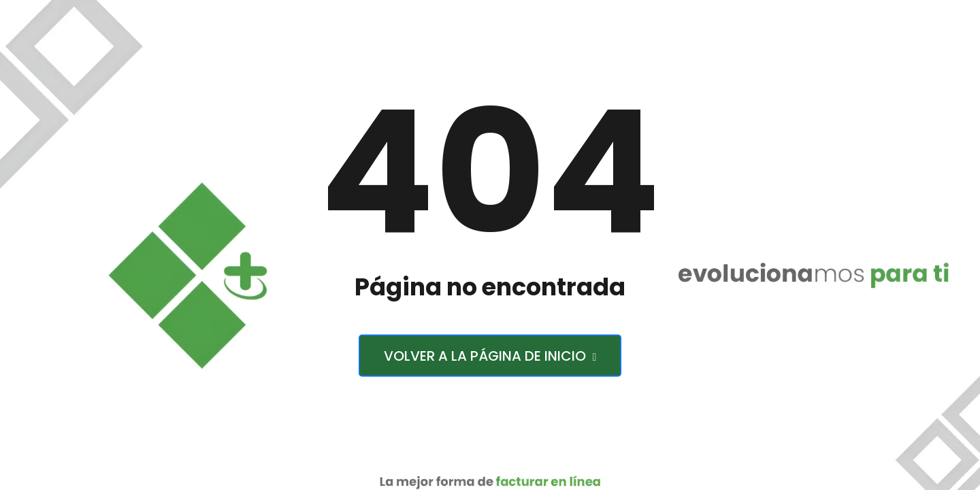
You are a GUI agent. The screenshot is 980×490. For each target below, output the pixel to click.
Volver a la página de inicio (490, 356)
